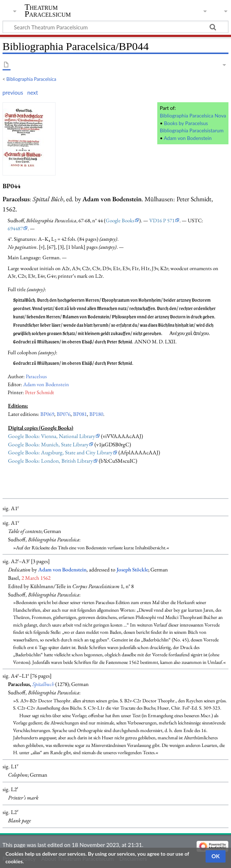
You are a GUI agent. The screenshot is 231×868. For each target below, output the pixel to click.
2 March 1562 (36, 578)
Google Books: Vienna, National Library (52, 436)
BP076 (64, 414)
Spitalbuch (43, 684)
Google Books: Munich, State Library (48, 445)
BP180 (96, 414)
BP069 (47, 414)
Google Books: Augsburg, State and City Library (60, 452)
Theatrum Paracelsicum (48, 11)
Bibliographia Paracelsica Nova (193, 115)
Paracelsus (36, 376)
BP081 (80, 414)
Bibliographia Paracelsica (31, 79)
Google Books (120, 220)
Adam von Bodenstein (188, 138)
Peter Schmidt (40, 392)
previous (13, 92)
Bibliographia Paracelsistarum (192, 130)
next (33, 92)
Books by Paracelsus (186, 123)
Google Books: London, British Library (50, 461)
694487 (15, 228)
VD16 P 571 (162, 220)
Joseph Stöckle (132, 570)
